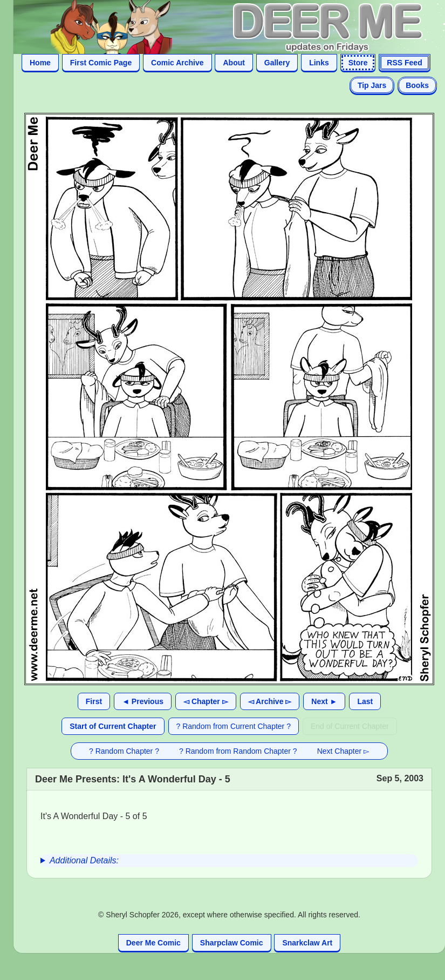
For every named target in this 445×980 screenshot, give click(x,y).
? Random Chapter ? (124, 751)
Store (358, 63)
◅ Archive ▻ (270, 701)
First (94, 701)
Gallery (277, 63)
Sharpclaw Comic (232, 943)
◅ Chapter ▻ (206, 701)
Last (365, 701)
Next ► (324, 701)
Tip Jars (372, 85)
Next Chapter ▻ (343, 751)
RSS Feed (404, 63)
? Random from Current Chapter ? (234, 726)
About (234, 63)
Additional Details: (84, 860)
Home (40, 63)
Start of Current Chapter (113, 726)
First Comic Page (101, 63)
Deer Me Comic (153, 943)
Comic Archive (177, 63)
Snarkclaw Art (307, 943)
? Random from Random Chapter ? (238, 751)
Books (417, 85)
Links (319, 63)
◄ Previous (143, 701)
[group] (229, 861)
